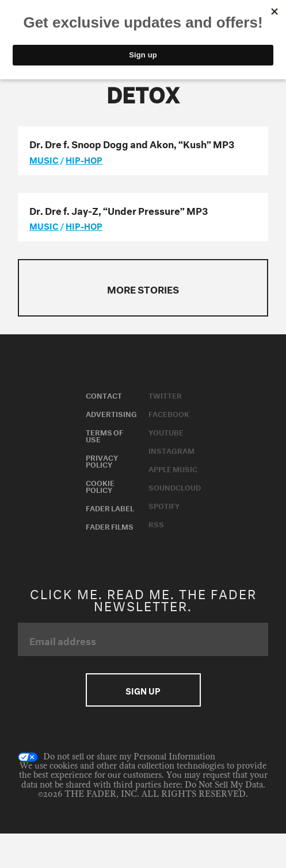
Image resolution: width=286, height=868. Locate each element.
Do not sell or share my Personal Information (117, 757)
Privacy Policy (102, 460)
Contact (104, 395)
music (44, 159)
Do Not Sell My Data (224, 785)
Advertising (111, 413)
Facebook (169, 413)
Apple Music (173, 468)
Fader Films (110, 526)
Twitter (165, 395)
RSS (156, 523)
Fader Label (110, 507)
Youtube (166, 431)
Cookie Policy (100, 485)
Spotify (164, 505)
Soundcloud (175, 487)
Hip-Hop (84, 159)
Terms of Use (104, 435)
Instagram (171, 450)
